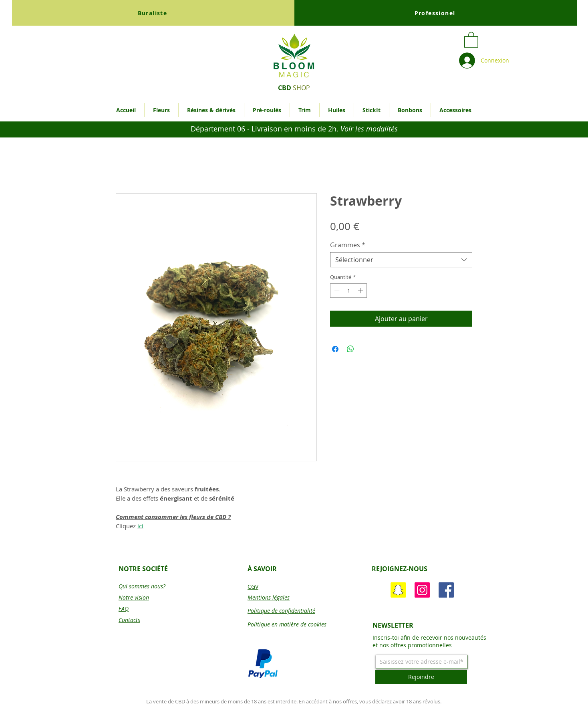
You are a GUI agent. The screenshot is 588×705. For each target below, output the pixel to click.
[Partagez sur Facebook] (335, 349)
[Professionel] (436, 13)
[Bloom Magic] (446, 590)
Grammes (348, 245)
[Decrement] (336, 291)
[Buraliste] (153, 13)
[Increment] (361, 291)
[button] (471, 39)
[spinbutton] (349, 291)
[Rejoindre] (421, 677)
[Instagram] (422, 590)
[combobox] (401, 260)
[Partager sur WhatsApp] (350, 349)
